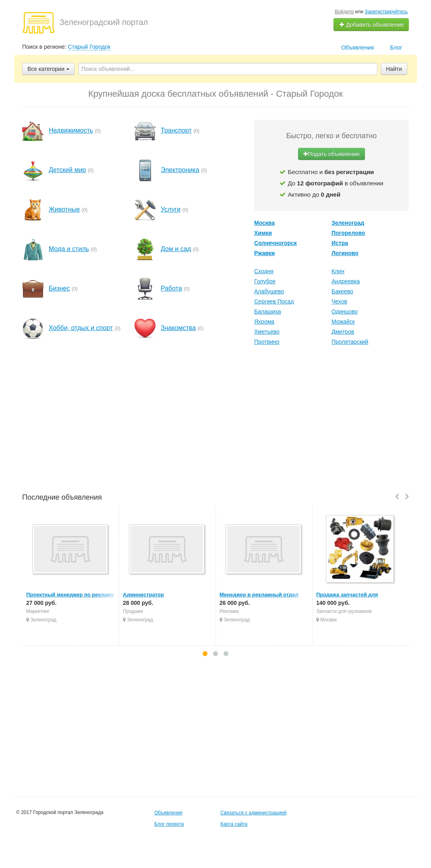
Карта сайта (234, 824)
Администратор (143, 595)
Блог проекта (169, 824)
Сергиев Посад (274, 301)
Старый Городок (89, 47)
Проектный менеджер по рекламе (70, 595)
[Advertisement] (215, 420)
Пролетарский (350, 342)
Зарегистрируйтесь (386, 12)
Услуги (171, 209)
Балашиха (268, 311)
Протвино (267, 342)
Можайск (343, 322)
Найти (394, 69)
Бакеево (342, 291)
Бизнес (59, 288)
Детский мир (67, 170)
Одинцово (345, 311)
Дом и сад (176, 249)
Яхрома (264, 322)
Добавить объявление (371, 25)
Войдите (344, 12)
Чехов (339, 301)
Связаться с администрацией (253, 813)
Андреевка (346, 281)
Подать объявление (332, 154)
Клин (338, 271)
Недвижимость (71, 130)
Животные (64, 209)
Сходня (264, 271)
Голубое (265, 281)
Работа (171, 288)
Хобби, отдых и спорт (81, 328)
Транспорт (176, 130)
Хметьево (267, 332)
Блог (396, 48)
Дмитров (343, 332)
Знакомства (178, 328)
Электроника (180, 170)
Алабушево (269, 291)
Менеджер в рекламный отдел (259, 595)
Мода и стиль (69, 249)
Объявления (357, 48)
